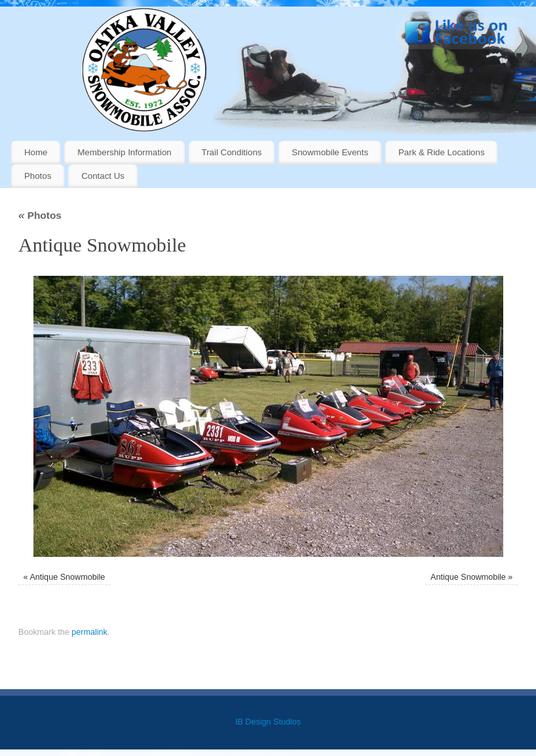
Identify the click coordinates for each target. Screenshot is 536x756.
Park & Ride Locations (442, 152)
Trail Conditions (232, 152)
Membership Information (124, 152)
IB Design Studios (268, 722)
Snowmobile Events (330, 152)
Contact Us (103, 176)
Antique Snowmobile (67, 577)
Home (36, 152)
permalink (89, 632)
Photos (38, 176)
